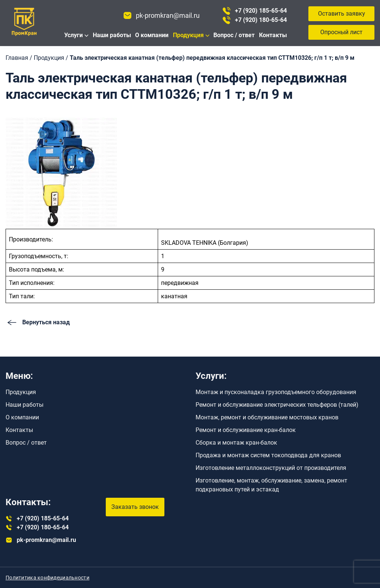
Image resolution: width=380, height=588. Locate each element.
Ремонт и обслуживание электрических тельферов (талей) (277, 405)
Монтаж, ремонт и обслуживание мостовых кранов (267, 417)
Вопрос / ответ (234, 35)
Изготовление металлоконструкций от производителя (271, 468)
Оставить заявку (342, 14)
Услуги (73, 35)
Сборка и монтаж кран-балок (236, 443)
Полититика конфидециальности (47, 578)
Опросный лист (341, 32)
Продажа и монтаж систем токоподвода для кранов (268, 455)
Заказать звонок (135, 507)
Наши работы (112, 35)
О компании (152, 35)
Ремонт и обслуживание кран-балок (246, 430)
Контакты (273, 35)
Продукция (188, 35)
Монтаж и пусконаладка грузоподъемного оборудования (276, 392)
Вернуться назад (38, 322)
